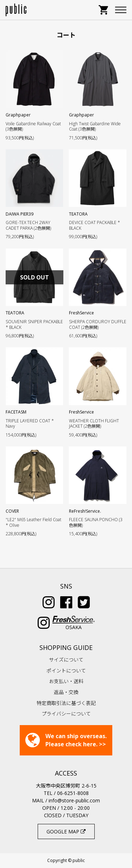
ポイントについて (66, 671)
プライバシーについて (66, 714)
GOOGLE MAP (66, 831)
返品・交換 (66, 692)
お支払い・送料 (66, 681)
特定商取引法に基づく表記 (66, 703)
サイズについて (66, 660)
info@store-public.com (74, 800)
